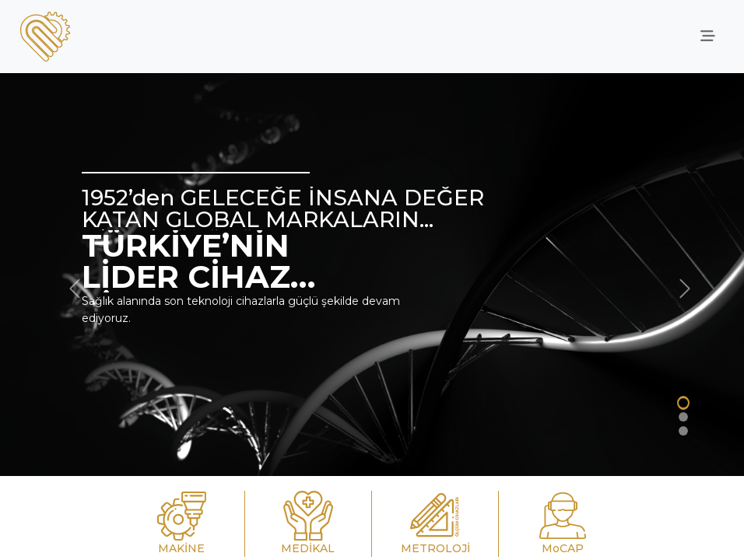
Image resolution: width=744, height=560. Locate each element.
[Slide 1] (683, 403)
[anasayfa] (45, 37)
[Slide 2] (683, 417)
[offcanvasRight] (707, 36)
